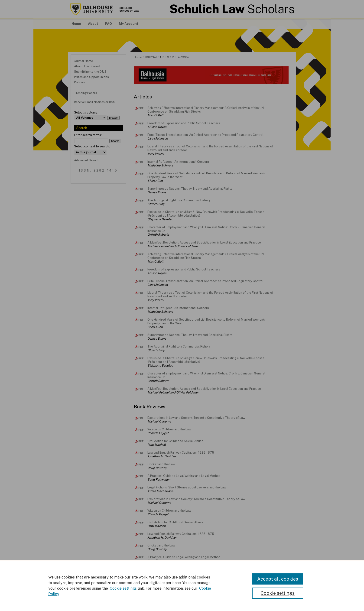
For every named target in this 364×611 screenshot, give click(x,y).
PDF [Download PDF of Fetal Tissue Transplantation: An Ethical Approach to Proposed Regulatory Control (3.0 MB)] (141, 135)
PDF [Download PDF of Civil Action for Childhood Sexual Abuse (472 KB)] (141, 441)
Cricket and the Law (161, 464)
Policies (80, 82)
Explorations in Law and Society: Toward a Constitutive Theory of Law (196, 418)
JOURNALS (152, 57)
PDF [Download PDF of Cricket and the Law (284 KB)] (141, 546)
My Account (179, 598)
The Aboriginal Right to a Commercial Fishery (179, 200)
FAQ (162, 598)
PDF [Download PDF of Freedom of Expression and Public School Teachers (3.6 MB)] (141, 123)
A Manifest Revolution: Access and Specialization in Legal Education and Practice (204, 242)
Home (138, 57)
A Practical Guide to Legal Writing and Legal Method (184, 476)
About (149, 598)
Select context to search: (92, 146)
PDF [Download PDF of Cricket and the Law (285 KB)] (141, 465)
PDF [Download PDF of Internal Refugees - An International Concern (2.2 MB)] (141, 162)
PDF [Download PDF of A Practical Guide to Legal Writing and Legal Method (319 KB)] (141, 476)
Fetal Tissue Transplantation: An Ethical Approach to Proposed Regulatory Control (205, 135)
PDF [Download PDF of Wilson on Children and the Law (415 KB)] (141, 430)
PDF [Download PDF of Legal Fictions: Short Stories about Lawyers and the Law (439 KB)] (141, 488)
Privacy (135, 604)
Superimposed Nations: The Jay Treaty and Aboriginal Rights (190, 189)
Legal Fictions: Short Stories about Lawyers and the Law (187, 487)
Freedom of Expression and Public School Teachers (184, 123)
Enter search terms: (88, 135)
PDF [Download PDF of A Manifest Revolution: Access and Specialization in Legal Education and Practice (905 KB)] (141, 243)
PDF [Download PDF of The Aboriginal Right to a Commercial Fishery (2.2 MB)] (141, 201)
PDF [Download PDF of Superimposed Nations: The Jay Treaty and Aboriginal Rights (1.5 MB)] (141, 189)
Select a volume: (86, 112)
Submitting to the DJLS (90, 72)
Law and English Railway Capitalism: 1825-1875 (181, 453)
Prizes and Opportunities (91, 77)
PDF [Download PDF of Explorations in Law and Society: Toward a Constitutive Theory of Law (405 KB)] (141, 418)
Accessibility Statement (208, 598)
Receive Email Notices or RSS (95, 102)
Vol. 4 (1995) (180, 57)
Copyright (149, 604)
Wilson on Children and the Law (169, 429)
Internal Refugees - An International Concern (178, 162)
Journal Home (83, 61)
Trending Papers (86, 93)
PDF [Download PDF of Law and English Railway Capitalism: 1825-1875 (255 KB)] (141, 453)
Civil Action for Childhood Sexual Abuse (175, 441)
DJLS (166, 57)
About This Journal (87, 66)
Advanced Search (86, 160)
